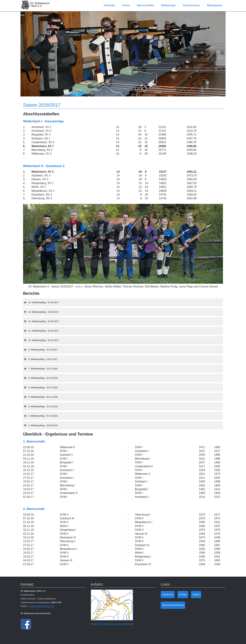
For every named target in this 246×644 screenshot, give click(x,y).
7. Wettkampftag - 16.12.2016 (43, 369)
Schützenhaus (191, 5)
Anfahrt (196, 594)
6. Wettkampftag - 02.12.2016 (43, 378)
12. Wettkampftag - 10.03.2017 (44, 321)
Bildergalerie (214, 5)
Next (222, 53)
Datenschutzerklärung (173, 605)
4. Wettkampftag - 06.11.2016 (43, 397)
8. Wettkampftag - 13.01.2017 (43, 359)
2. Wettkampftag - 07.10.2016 (43, 416)
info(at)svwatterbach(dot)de (41, 606)
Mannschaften (145, 5)
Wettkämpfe (168, 5)
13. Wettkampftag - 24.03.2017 (44, 312)
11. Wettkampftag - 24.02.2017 (44, 331)
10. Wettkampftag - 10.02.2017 (44, 340)
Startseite (109, 5)
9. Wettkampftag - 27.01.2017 (43, 350)
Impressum (168, 594)
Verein (126, 5)
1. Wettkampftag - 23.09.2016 (43, 425)
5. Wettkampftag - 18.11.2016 (43, 388)
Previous (24, 53)
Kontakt (183, 594)
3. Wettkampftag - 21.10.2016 (43, 406)
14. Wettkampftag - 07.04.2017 (44, 302)
